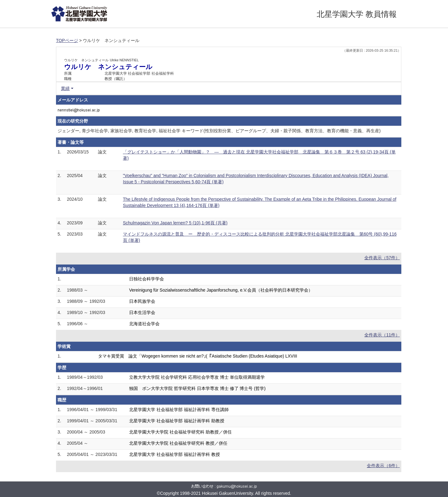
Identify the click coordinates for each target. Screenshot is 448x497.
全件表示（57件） (382, 258)
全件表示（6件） (383, 466)
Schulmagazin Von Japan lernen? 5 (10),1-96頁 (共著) (175, 223)
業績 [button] (65, 88)
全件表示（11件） (382, 335)
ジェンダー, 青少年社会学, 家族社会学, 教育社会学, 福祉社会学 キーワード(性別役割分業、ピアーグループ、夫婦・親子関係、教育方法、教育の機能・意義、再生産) (219, 131)
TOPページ (67, 40)
